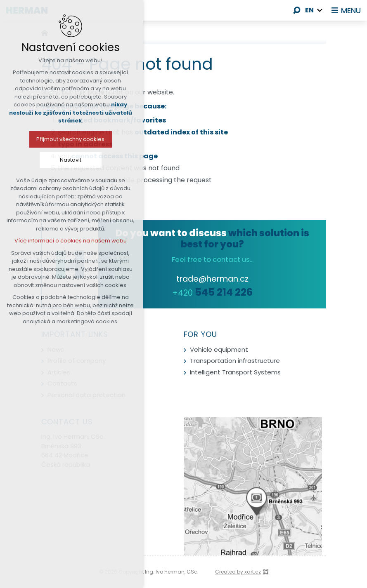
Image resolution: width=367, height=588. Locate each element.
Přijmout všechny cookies (54, 139)
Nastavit (54, 160)
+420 (212, 293)
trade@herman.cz (212, 279)
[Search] (297, 10)
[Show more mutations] (320, 10)
